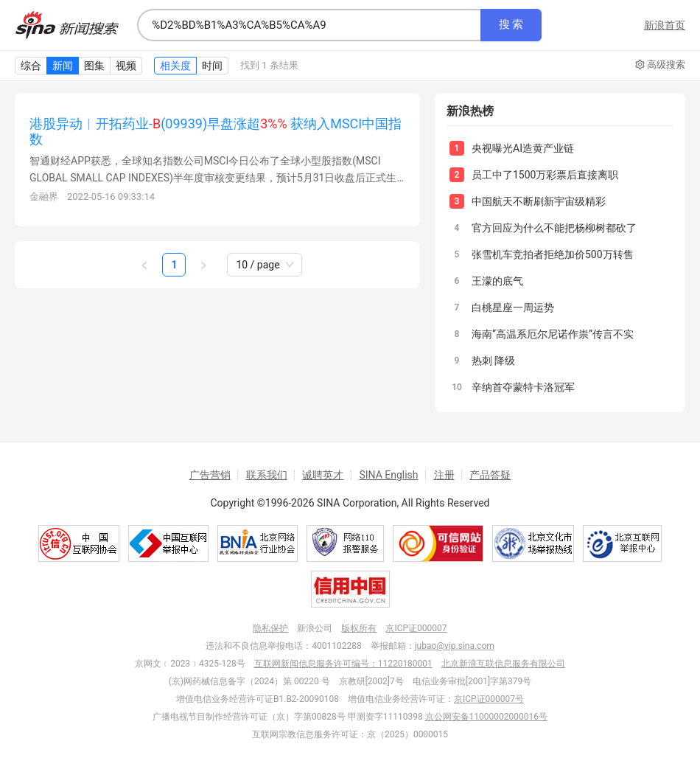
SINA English (388, 475)
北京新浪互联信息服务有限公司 (503, 664)
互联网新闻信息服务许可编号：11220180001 (343, 664)
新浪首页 (665, 25)
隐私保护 (270, 628)
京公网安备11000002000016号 (486, 717)
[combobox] (309, 25)
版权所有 (359, 628)
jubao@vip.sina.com (455, 646)
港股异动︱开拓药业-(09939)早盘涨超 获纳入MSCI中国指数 (216, 131)
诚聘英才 (323, 475)
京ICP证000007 (416, 628)
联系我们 (267, 475)
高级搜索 (660, 65)
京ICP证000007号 (489, 699)
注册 (444, 475)
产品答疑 (490, 475)
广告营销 (210, 475)
